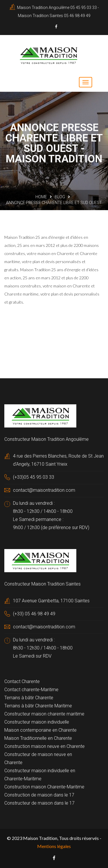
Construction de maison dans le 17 (39, 795)
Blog (60, 197)
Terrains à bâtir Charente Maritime (38, 706)
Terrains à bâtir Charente (29, 698)
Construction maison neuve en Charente (44, 746)
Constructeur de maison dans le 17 (39, 803)
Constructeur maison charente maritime (44, 714)
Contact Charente (22, 681)
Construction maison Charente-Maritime (44, 787)
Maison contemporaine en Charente (40, 730)
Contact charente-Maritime (31, 690)
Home (41, 197)
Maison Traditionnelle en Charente (38, 738)
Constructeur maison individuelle (37, 722)
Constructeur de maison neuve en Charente (38, 758)
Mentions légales (54, 846)
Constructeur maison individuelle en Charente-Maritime (40, 775)
